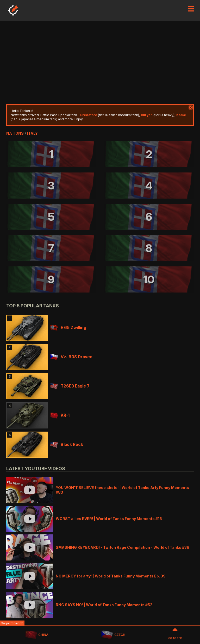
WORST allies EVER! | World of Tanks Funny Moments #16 (109, 519)
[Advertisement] (100, 63)
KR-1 (60, 415)
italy (32, 133)
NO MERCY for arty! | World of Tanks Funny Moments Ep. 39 (111, 576)
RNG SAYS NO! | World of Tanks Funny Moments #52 (104, 605)
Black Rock (67, 445)
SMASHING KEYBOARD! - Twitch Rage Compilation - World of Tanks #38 (123, 547)
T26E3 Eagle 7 (70, 386)
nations (15, 133)
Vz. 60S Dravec (71, 357)
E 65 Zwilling (68, 328)
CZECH (113, 635)
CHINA (37, 635)
